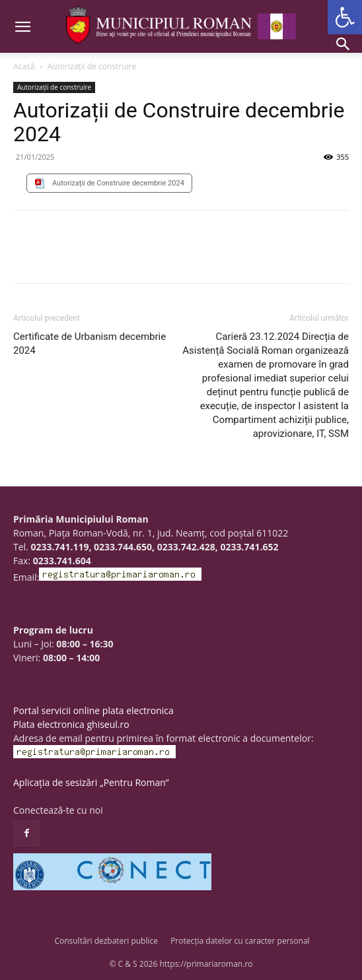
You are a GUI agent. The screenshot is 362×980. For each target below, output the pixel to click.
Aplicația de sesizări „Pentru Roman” (91, 782)
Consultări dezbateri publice (106, 941)
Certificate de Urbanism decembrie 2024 (90, 343)
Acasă (24, 66)
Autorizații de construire (92, 66)
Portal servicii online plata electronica (93, 710)
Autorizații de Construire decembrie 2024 (118, 183)
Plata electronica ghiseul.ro (71, 724)
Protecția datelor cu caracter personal (240, 941)
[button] (345, 17)
